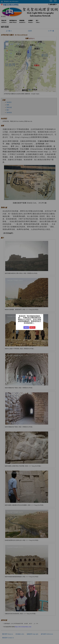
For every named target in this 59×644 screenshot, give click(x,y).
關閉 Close (32, 327)
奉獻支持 (26, 327)
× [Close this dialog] (42, 315)
